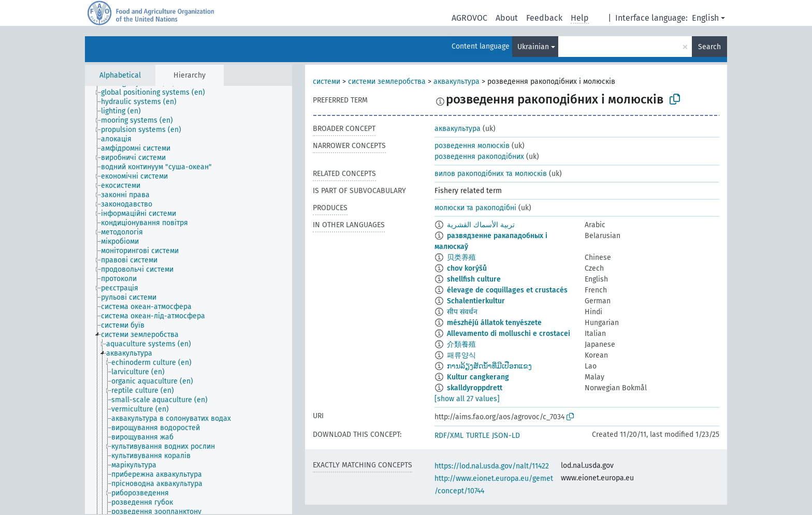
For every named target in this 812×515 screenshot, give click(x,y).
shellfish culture (474, 279)
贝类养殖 (461, 257)
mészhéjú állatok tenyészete (494, 323)
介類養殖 (461, 344)
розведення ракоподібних (479, 157)
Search (709, 47)
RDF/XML (449, 436)
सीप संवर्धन (462, 312)
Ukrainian (533, 47)
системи (327, 82)
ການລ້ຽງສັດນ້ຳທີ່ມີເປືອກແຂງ (489, 366)
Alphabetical (120, 75)
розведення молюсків (472, 146)
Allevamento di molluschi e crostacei (509, 334)
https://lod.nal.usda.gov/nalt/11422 (492, 466)
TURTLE (478, 436)
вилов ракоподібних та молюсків (491, 174)
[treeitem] (157, 93)
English (705, 18)
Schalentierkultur (476, 301)
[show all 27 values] (467, 399)
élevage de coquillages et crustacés (507, 290)
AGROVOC (469, 18)
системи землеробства (387, 82)
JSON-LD (506, 436)
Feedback (544, 18)
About (507, 18)
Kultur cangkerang (478, 377)
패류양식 (461, 355)
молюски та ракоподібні (475, 208)
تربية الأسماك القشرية (481, 225)
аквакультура (456, 82)
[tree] (189, 300)
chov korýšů (467, 268)
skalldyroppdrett (475, 388)
